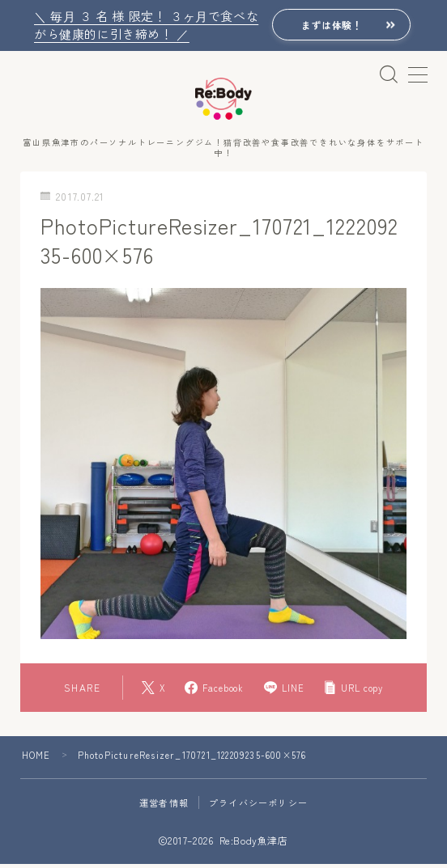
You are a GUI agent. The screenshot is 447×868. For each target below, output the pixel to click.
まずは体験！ (330, 25)
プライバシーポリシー (258, 807)
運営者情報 (164, 807)
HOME (36, 759)
